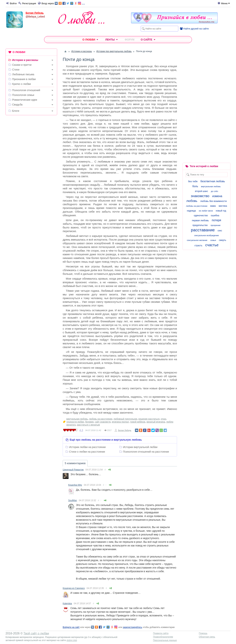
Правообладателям (163, 637)
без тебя (193, 181)
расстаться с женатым (88, 425)
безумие (89, 422)
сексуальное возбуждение (206, 235)
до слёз (215, 191)
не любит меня (206, 211)
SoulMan (73, 500)
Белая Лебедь (35, 13)
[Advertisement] (31, 174)
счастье (212, 245)
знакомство (200, 196)
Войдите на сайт (71, 627)
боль (195, 186)
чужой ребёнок (138, 422)
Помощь (203, 633)
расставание (203, 230)
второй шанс (201, 191)
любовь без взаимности (213, 201)
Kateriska (67, 604)
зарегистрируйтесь (132, 627)
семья (213, 240)
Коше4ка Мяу (75, 485)
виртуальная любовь (77, 419)
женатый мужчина (156, 422)
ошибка (215, 215)
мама (213, 206)
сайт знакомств (103, 422)
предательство (200, 225)
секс (220, 231)
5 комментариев (75, 463)
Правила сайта (161, 633)
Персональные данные (165, 640)
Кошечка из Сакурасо (74, 588)
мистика (223, 206)
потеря (217, 220)
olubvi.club (72, 640)
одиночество (201, 215)
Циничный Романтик (73, 470)
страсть (198, 246)
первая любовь (200, 220)
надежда (191, 211)
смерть (222, 240)
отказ (163, 419)
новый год (221, 211)
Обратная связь (207, 637)
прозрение (216, 225)
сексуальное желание (197, 240)
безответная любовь (213, 181)
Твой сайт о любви (36, 633)
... (70, 3)
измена (217, 196)
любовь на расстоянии (101, 419)
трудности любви (75, 422)
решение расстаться (149, 419)
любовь (192, 201)
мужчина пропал (120, 422)
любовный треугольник (125, 419)
